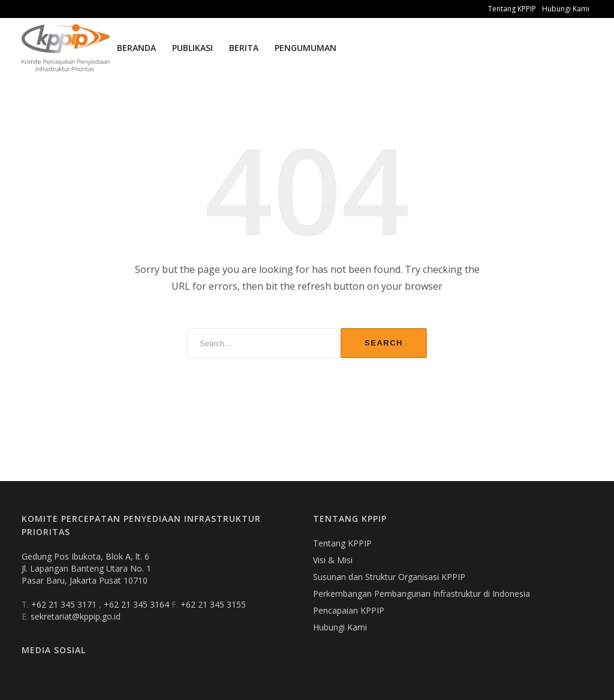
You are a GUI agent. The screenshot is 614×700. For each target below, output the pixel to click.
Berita (244, 48)
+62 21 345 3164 (138, 604)
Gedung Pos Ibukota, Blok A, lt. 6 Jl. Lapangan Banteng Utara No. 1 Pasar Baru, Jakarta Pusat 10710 (86, 568)
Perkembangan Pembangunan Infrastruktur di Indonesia (422, 594)
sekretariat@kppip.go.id (76, 616)
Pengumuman (306, 48)
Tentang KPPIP (512, 9)
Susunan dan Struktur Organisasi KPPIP (389, 577)
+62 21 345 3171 (65, 604)
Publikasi (192, 48)
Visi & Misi (333, 560)
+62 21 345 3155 (213, 604)
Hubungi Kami (566, 9)
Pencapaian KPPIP (349, 610)
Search (384, 343)
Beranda (136, 48)
